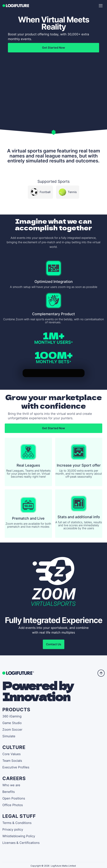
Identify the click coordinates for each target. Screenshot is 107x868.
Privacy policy (13, 829)
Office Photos (13, 805)
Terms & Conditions (17, 823)
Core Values (11, 754)
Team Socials (12, 761)
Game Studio (12, 723)
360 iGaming (12, 716)
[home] (16, 6)
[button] (101, 6)
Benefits (9, 792)
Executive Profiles (16, 767)
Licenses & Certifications (21, 843)
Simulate (9, 736)
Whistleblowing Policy (19, 836)
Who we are (11, 785)
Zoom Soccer (12, 730)
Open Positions (14, 798)
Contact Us (54, 644)
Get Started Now (53, 48)
